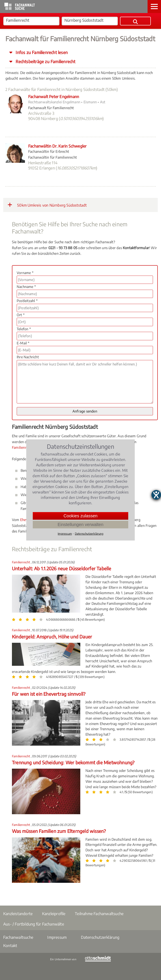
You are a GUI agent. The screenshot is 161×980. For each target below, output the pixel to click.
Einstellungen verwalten (80, 525)
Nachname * (26, 287)
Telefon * (24, 329)
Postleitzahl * (27, 301)
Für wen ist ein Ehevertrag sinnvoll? (49, 694)
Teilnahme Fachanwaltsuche (99, 913)
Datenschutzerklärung (100, 937)
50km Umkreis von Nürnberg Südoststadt (47, 205)
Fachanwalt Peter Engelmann (54, 96)
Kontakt (10, 945)
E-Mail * (23, 343)
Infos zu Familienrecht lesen (41, 52)
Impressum (57, 937)
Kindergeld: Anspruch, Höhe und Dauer (52, 637)
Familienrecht (23, 447)
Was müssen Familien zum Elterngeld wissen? (59, 831)
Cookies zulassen (81, 516)
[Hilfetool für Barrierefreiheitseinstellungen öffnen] (156, 495)
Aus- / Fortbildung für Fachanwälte (34, 924)
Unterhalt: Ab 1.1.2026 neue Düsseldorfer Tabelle (62, 568)
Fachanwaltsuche (18, 937)
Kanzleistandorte (18, 913)
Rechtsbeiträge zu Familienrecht (45, 61)
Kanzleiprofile (54, 913)
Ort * (21, 315)
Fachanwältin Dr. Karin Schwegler (57, 146)
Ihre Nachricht (28, 357)
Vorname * (25, 273)
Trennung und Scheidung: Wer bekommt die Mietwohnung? (73, 762)
